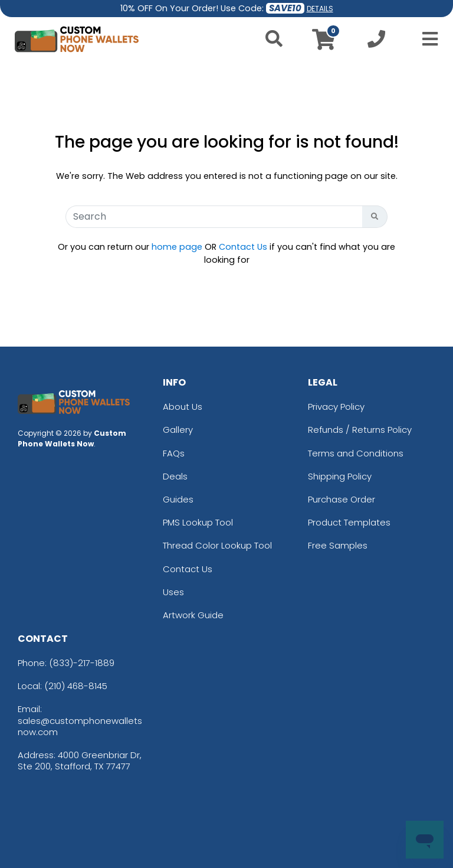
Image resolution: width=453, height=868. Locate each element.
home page (177, 247)
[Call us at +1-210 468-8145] (376, 42)
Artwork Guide (193, 615)
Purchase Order (342, 499)
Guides (178, 499)
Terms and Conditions (356, 453)
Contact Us (243, 247)
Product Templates (349, 522)
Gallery (178, 430)
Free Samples (338, 545)
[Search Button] (375, 217)
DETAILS (320, 9)
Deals (175, 476)
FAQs (174, 453)
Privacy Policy (336, 407)
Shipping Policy (340, 476)
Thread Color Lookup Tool (217, 545)
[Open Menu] (426, 39)
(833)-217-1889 (82, 663)
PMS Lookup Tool (198, 522)
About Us (183, 407)
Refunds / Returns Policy (360, 430)
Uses (173, 592)
